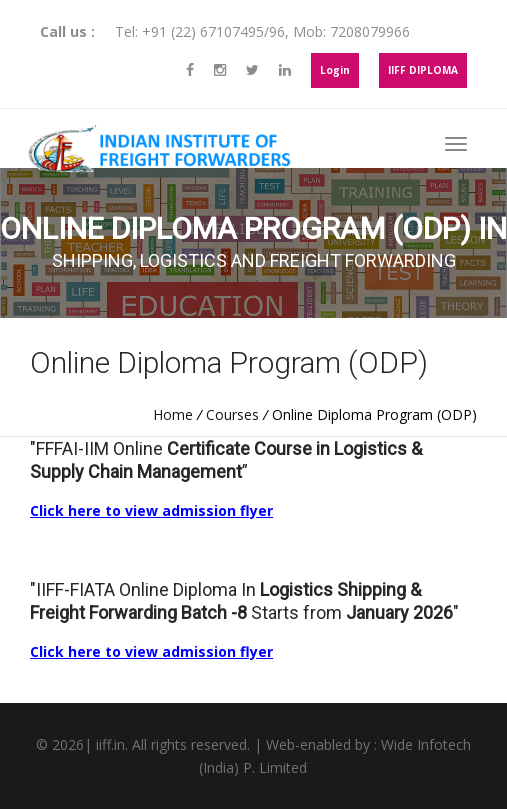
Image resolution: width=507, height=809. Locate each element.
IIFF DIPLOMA (423, 70)
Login (335, 70)
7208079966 (370, 31)
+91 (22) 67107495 (203, 31)
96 (277, 31)
